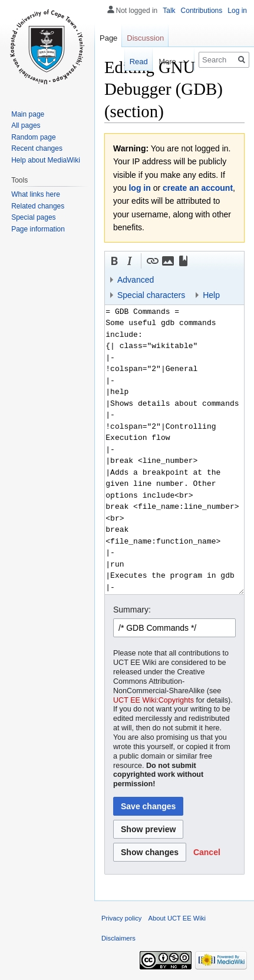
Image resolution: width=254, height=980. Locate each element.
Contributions (202, 11)
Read (131, 62)
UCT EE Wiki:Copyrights (154, 700)
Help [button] (211, 295)
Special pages (33, 217)
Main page (28, 114)
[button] (114, 261)
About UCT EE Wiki (177, 918)
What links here (36, 194)
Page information (38, 229)
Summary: (132, 610)
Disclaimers (118, 938)
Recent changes (37, 148)
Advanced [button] (136, 280)
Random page (33, 137)
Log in (237, 11)
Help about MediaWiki (46, 160)
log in (139, 188)
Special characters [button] (151, 295)
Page (108, 38)
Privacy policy (121, 918)
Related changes (38, 206)
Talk (169, 11)
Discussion (145, 38)
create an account (198, 188)
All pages (26, 125)
